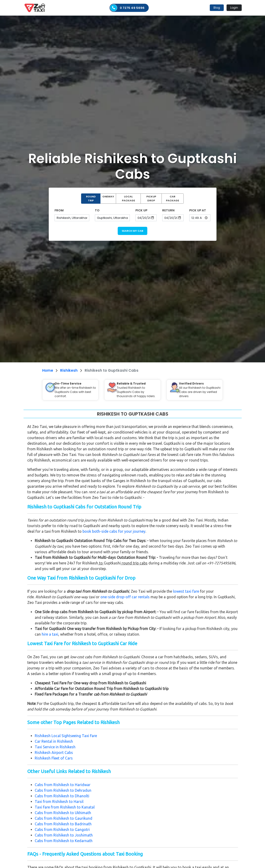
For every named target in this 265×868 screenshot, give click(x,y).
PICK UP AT (198, 210)
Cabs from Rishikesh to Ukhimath (63, 813)
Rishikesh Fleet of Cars (54, 758)
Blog (217, 8)
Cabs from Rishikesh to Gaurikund (64, 818)
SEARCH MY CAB (132, 231)
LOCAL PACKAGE (128, 198)
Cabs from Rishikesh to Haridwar (63, 785)
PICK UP (141, 210)
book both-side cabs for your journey (114, 531)
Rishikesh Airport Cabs (54, 752)
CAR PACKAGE (172, 198)
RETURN (168, 210)
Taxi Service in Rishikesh (55, 747)
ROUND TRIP (91, 198)
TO (97, 210)
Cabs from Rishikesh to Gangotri (62, 829)
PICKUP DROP (151, 198)
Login (234, 8)
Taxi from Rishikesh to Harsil (59, 801)
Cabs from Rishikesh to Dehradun (63, 790)
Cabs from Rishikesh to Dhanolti (62, 796)
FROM (59, 210)
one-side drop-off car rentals (125, 597)
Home (48, 370)
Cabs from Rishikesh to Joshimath (64, 835)
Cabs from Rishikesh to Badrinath (63, 824)
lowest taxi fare (186, 591)
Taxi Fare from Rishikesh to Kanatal (65, 807)
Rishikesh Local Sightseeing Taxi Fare (66, 736)
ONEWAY (108, 196)
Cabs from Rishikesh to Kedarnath (64, 841)
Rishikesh (69, 370)
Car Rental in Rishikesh (54, 741)
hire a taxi (50, 634)
